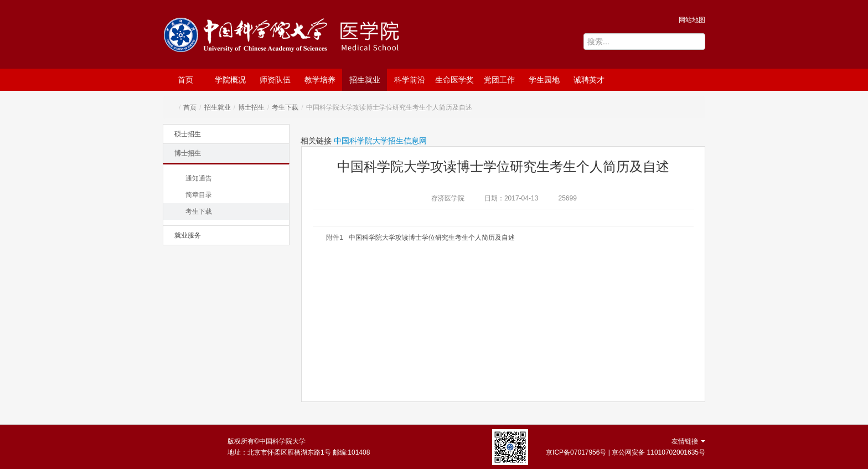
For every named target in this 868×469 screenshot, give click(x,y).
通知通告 (199, 178)
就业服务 (188, 235)
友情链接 (688, 441)
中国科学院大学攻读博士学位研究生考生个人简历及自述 (432, 238)
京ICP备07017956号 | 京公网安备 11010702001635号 (626, 452)
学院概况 (230, 80)
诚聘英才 (589, 80)
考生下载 (285, 107)
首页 (185, 80)
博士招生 (251, 107)
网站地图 (692, 20)
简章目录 (199, 195)
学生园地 (544, 80)
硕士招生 (188, 134)
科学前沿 (410, 80)
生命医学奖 (454, 80)
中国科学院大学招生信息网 (380, 141)
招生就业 (365, 80)
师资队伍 (275, 80)
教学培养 (320, 80)
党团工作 (499, 80)
